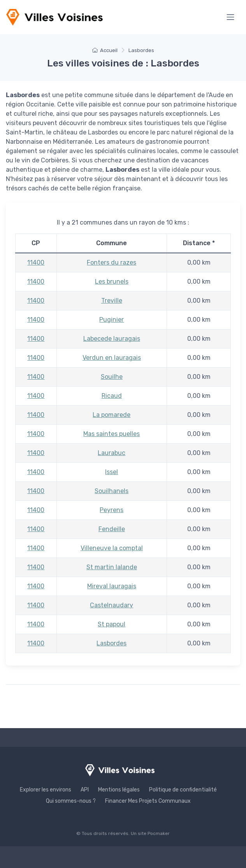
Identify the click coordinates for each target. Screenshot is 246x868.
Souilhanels (112, 491)
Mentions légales (119, 790)
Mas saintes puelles (112, 434)
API (85, 790)
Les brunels (112, 281)
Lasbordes (112, 643)
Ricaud (112, 396)
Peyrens (112, 510)
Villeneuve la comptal (112, 548)
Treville (112, 301)
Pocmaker (159, 833)
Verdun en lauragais (112, 358)
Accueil (105, 50)
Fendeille (112, 529)
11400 (36, 262)
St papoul (112, 624)
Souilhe (112, 377)
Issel (112, 472)
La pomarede (112, 415)
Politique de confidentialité (183, 790)
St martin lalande (112, 567)
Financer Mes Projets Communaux (148, 801)
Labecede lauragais (112, 339)
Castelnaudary (112, 605)
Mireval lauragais (112, 586)
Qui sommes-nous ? (71, 801)
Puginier (112, 320)
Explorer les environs (46, 790)
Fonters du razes (112, 262)
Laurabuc (112, 453)
